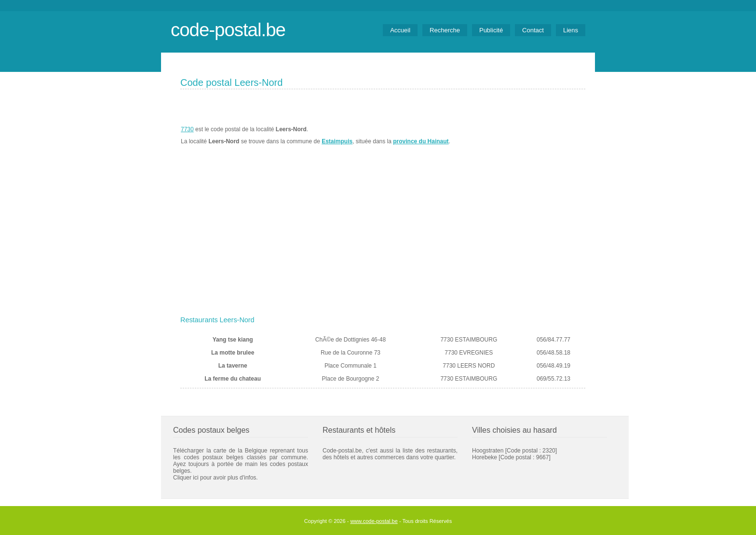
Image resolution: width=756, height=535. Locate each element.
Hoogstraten (488, 451)
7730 (187, 129)
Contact (533, 30)
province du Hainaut (421, 141)
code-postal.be (228, 30)
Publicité (491, 30)
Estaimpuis (337, 141)
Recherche (445, 30)
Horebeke (485, 457)
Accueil (400, 30)
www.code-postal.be (374, 521)
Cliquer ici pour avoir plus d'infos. (216, 478)
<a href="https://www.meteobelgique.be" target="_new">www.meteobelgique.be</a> (531, 136)
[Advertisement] (383, 240)
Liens (571, 30)
